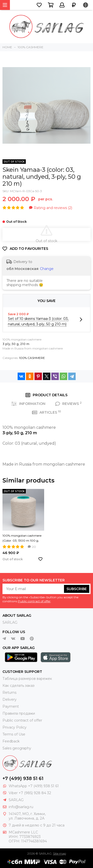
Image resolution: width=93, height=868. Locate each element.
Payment (11, 706)
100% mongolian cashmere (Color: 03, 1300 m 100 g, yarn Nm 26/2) (22, 538)
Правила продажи (19, 713)
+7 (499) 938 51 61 (23, 779)
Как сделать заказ (18, 686)
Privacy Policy (15, 727)
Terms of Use (14, 734)
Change (47, 269)
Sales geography (17, 748)
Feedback (11, 741)
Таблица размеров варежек (27, 679)
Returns (9, 693)
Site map (60, 853)
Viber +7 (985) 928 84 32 (30, 793)
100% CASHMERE (32, 358)
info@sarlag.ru (21, 807)
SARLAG (10, 622)
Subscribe (77, 589)
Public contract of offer (34, 601)
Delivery (10, 699)
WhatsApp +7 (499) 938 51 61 (34, 786)
